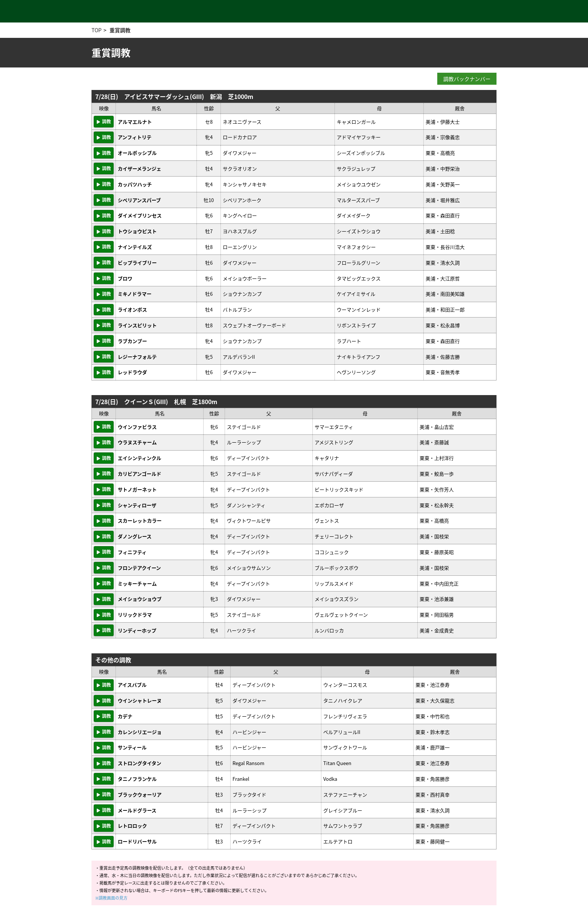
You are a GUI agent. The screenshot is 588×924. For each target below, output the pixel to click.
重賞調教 (120, 30)
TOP (97, 30)
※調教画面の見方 (111, 898)
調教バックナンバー (467, 79)
